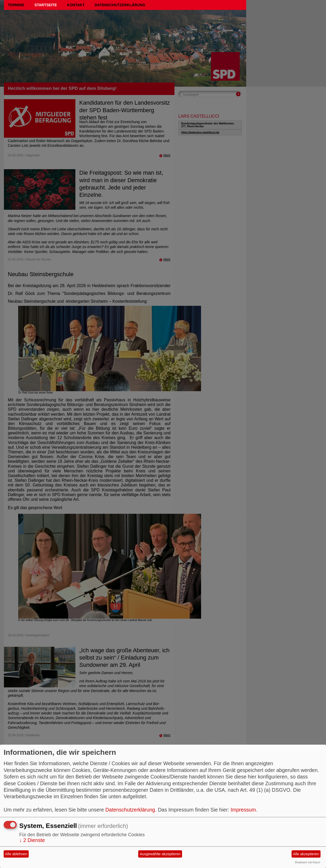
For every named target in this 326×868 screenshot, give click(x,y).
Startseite (46, 5)
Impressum (243, 810)
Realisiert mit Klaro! (308, 862)
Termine (16, 5)
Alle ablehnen (16, 854)
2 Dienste (32, 840)
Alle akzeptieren (306, 854)
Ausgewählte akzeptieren (160, 854)
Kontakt (76, 5)
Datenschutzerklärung (120, 5)
